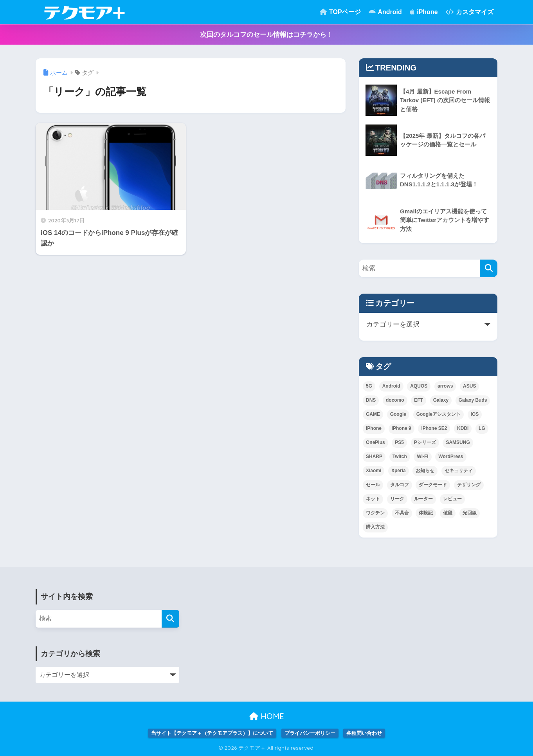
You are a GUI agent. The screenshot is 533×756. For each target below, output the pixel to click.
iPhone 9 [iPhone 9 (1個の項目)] (402, 428)
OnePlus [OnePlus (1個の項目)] (375, 442)
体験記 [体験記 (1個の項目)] (426, 513)
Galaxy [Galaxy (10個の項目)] (441, 400)
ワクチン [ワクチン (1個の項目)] (375, 513)
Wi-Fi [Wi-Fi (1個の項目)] (422, 456)
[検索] (489, 268)
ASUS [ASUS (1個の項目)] (469, 386)
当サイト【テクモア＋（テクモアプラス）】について (212, 733)
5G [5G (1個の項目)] (369, 386)
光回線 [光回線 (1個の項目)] (470, 513)
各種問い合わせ (364, 733)
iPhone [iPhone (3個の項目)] (374, 428)
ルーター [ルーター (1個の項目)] (423, 499)
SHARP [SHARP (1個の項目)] (374, 456)
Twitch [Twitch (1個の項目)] (400, 456)
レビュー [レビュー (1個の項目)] (452, 499)
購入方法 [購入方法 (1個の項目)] (375, 527)
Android (385, 12)
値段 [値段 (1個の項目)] (448, 513)
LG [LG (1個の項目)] (482, 428)
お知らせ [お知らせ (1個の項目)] (425, 471)
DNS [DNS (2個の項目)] (371, 400)
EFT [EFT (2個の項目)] (419, 400)
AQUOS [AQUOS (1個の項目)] (419, 386)
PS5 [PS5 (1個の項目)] (399, 442)
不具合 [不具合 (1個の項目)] (402, 513)
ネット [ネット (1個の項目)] (373, 499)
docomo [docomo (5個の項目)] (395, 400)
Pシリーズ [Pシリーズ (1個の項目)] (425, 442)
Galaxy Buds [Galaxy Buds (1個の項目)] (473, 400)
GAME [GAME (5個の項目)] (373, 414)
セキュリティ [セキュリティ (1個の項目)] (459, 471)
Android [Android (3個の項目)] (391, 386)
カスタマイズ (470, 12)
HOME (267, 716)
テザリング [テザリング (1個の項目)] (469, 485)
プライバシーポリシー (310, 733)
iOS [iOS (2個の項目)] (475, 414)
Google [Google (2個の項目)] (398, 414)
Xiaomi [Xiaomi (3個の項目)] (374, 471)
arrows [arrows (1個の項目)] (445, 386)
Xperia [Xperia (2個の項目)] (399, 471)
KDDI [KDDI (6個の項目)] (463, 428)
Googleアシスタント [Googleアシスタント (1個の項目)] (438, 414)
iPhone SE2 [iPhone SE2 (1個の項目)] (434, 428)
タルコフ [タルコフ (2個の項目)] (400, 485)
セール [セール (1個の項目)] (373, 485)
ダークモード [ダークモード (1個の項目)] (433, 485)
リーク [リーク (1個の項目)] (397, 499)
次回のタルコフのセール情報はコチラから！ (266, 35)
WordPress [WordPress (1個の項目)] (451, 456)
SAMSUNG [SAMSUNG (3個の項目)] (458, 442)
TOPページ (340, 12)
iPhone (424, 12)
